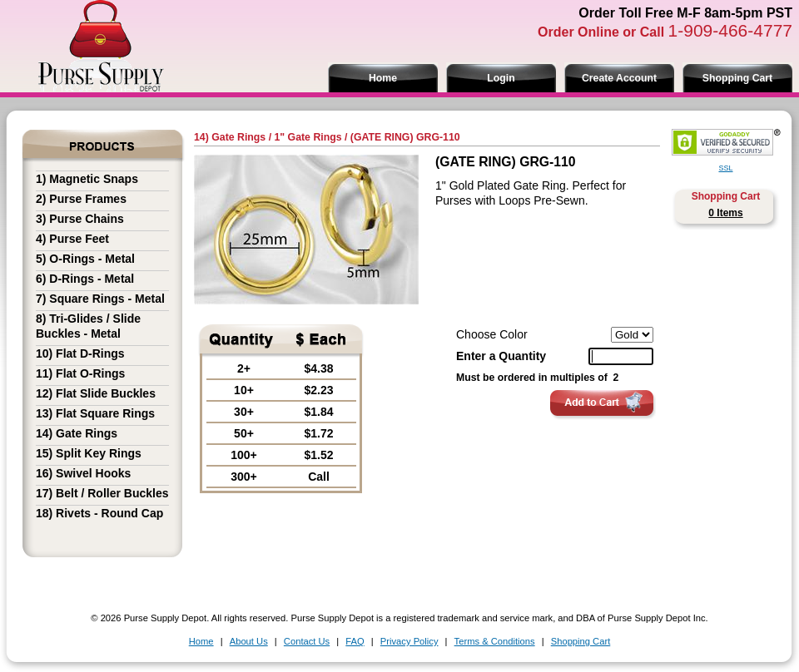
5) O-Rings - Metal (85, 259)
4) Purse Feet (72, 239)
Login (501, 78)
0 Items (725, 213)
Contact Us (307, 641)
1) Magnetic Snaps (87, 179)
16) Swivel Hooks (83, 473)
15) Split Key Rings (89, 453)
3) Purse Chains (80, 219)
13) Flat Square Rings (95, 413)
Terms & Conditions (495, 641)
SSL (725, 168)
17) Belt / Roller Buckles (102, 493)
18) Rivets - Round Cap (99, 513)
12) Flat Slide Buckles (96, 393)
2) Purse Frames (81, 199)
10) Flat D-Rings (80, 353)
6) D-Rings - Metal (85, 279)
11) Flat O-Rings (80, 373)
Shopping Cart (737, 78)
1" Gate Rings (308, 137)
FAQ (355, 641)
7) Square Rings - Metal (100, 299)
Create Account (619, 78)
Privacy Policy (409, 641)
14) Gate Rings (77, 433)
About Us (249, 641)
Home (383, 78)
